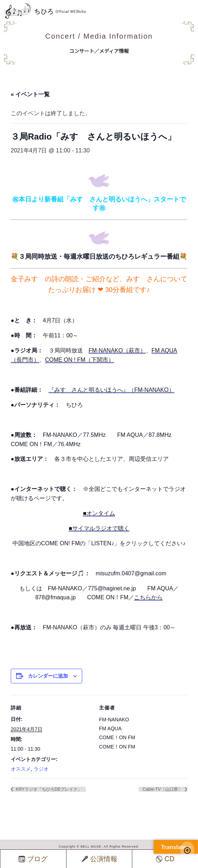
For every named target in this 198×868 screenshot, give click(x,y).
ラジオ (41, 769)
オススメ (21, 769)
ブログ (33, 859)
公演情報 (99, 859)
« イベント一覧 (30, 94)
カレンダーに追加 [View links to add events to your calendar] (48, 676)
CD (165, 859)
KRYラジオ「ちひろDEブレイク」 (48, 789)
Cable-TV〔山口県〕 (163, 789)
